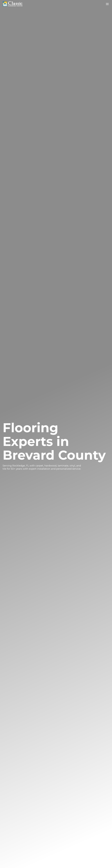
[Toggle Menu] (107, 4)
